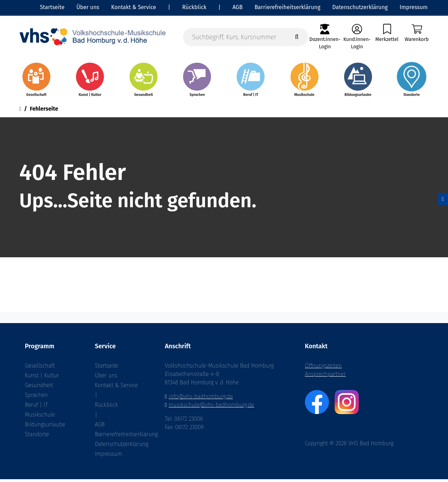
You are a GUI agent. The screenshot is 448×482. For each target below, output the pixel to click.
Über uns (106, 378)
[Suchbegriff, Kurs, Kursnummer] (246, 37)
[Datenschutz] (443, 199)
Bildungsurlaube (45, 427)
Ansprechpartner (325, 377)
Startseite (107, 368)
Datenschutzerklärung (119, 447)
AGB (100, 427)
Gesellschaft (40, 368)
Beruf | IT (36, 408)
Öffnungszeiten (323, 368)
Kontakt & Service (116, 388)
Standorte (37, 437)
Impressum (108, 457)
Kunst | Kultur (42, 378)
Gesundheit (39, 388)
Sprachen (36, 398)
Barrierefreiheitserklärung (119, 437)
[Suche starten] (297, 37)
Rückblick (106, 408)
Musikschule (40, 417)
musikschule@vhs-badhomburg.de (211, 408)
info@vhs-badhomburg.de (201, 399)
